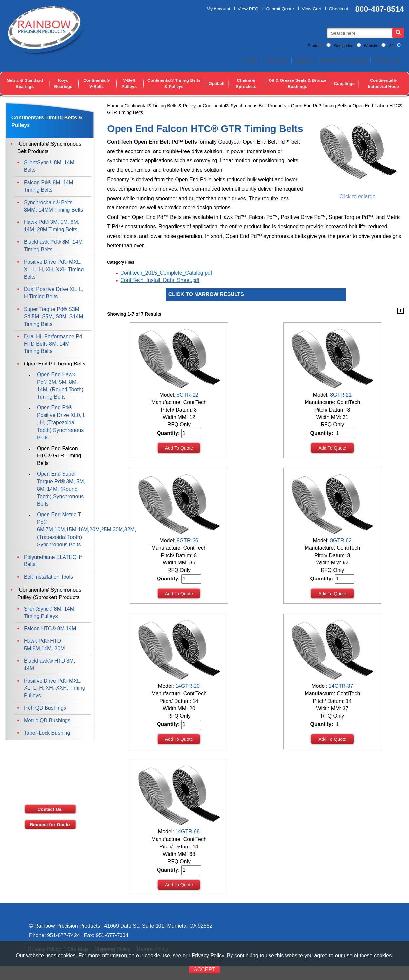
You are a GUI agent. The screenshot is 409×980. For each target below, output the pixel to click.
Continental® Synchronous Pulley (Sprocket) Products (49, 594)
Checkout (338, 9)
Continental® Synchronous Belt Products (244, 106)
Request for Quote (344, 60)
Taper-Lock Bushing (47, 733)
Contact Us (387, 60)
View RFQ (248, 9)
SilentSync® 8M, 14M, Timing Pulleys (50, 613)
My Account (218, 9)
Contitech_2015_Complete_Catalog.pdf (166, 273)
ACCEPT (204, 969)
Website (371, 46)
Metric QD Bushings (47, 720)
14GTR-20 (187, 686)
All (391, 46)
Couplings (344, 84)
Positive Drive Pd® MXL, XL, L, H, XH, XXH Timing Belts (54, 269)
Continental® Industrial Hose (383, 83)
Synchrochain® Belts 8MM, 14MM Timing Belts (53, 206)
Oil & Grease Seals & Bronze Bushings (297, 83)
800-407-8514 (380, 9)
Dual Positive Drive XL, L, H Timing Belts (54, 293)
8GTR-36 (187, 540)
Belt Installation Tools (48, 577)
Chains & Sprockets (246, 83)
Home (251, 60)
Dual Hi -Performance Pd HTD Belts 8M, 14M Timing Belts (53, 344)
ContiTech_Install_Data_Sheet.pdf (160, 280)
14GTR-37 (340, 686)
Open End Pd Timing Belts (55, 364)
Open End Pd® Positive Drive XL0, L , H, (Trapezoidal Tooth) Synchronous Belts (61, 422)
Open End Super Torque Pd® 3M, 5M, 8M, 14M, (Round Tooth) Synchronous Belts (61, 489)
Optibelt (217, 84)
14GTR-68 (187, 832)
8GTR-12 (187, 395)
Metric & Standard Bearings (25, 83)
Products (316, 46)
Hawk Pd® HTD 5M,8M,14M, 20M (44, 645)
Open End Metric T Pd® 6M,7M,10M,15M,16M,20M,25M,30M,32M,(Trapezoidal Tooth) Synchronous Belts (63, 529)
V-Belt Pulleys (129, 83)
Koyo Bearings (63, 83)
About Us (276, 60)
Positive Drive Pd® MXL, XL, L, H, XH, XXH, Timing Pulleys (55, 688)
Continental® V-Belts (96, 83)
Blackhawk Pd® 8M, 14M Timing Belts (53, 246)
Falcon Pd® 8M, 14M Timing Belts (49, 186)
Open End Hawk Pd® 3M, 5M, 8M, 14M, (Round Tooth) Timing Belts (60, 386)
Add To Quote (179, 448)
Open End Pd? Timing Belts (319, 106)
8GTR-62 (340, 540)
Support (304, 60)
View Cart (311, 9)
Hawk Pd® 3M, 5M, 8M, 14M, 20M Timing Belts (52, 226)
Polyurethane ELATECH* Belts (53, 561)
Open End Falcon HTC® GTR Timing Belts (59, 456)
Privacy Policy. (208, 956)
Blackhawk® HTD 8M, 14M (50, 665)
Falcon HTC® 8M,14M (50, 628)
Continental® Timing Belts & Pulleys (174, 83)
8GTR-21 (340, 395)
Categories (344, 46)
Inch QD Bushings (45, 708)
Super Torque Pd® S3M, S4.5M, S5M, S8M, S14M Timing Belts (54, 317)
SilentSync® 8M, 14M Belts (49, 166)
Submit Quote (280, 9)
